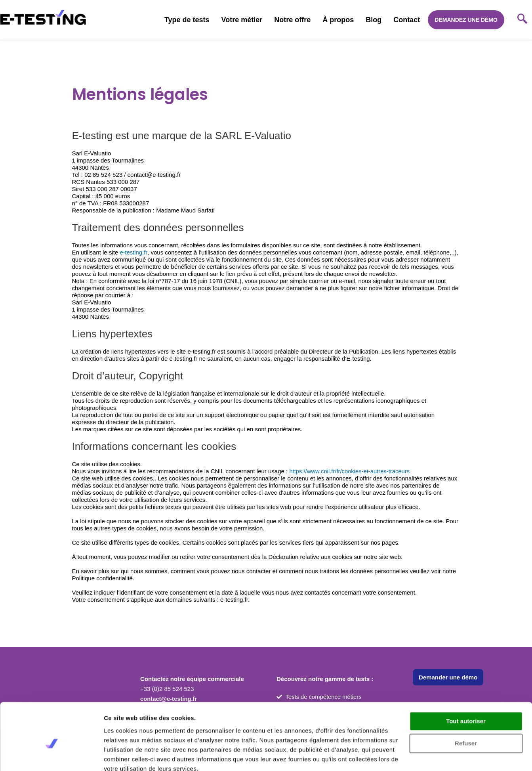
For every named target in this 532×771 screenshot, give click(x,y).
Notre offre (292, 20)
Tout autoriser (466, 686)
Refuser (466, 708)
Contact (407, 20)
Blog (374, 20)
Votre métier (242, 20)
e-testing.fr (133, 252)
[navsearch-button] (522, 20)
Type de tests (187, 20)
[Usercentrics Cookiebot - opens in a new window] (51, 756)
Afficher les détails (131, 755)
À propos (338, 20)
